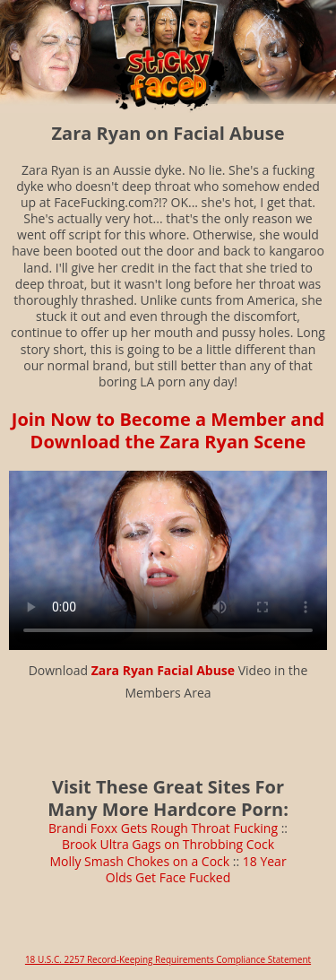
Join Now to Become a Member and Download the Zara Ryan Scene (168, 430)
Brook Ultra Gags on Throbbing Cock (168, 844)
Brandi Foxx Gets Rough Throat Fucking (163, 828)
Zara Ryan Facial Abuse (163, 670)
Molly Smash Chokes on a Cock (139, 861)
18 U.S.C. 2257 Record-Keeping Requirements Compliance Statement (168, 959)
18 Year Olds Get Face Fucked (196, 869)
